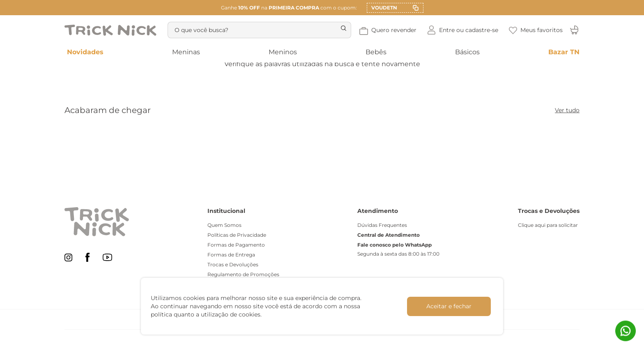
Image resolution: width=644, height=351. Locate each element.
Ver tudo (567, 110)
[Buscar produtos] (356, 30)
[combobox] (267, 30)
